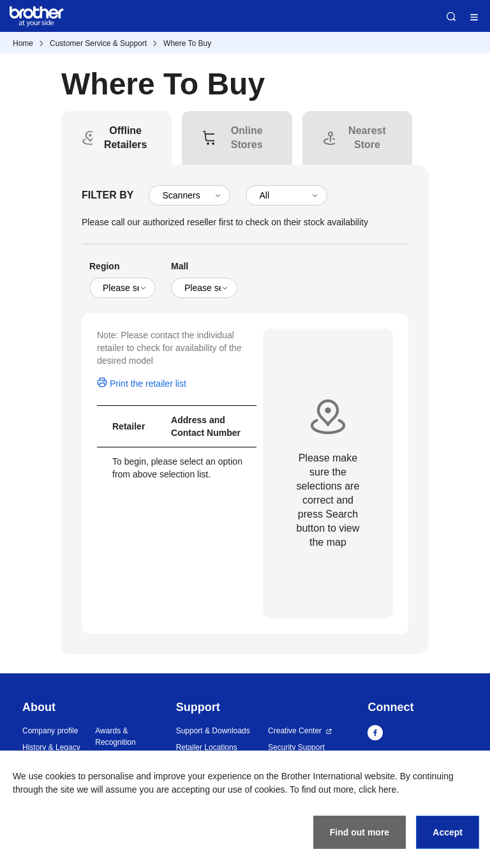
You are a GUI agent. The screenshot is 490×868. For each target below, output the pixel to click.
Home (23, 43)
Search (451, 17)
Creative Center (295, 731)
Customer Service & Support (98, 43)
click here (377, 789)
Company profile (50, 731)
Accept (448, 832)
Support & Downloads (213, 731)
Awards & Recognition (115, 737)
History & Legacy (51, 747)
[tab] (126, 138)
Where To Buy (187, 43)
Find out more (360, 832)
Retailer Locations (207, 747)
